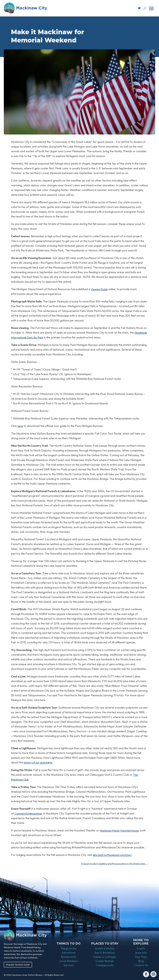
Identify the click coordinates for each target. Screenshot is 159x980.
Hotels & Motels (105, 949)
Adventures (69, 953)
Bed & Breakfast (105, 953)
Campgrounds (105, 966)
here (20, 426)
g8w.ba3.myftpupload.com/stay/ (113, 855)
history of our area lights (39, 762)
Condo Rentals (105, 961)
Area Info (141, 953)
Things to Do (69, 949)
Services (69, 966)
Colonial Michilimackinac (29, 813)
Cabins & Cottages (105, 957)
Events (141, 949)
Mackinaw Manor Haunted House (121, 830)
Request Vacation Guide (19, 965)
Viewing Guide (100, 289)
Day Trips (141, 957)
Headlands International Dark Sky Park (40, 337)
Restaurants (69, 957)
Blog (141, 961)
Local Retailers (69, 961)
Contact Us (141, 966)
